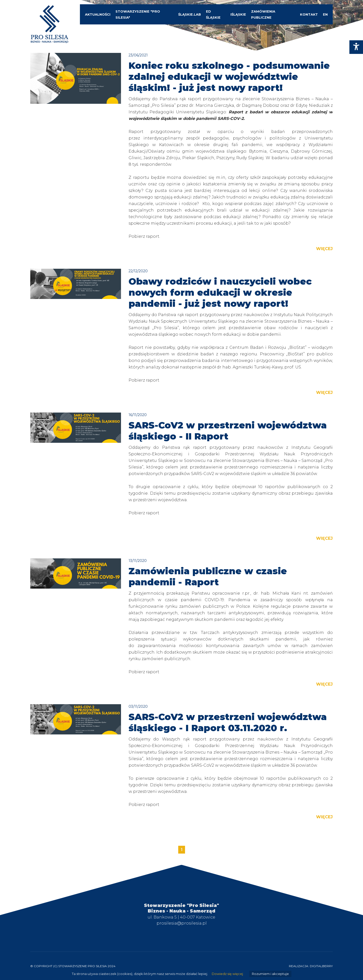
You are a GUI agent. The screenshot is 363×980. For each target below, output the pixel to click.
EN (325, 14)
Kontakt (309, 14)
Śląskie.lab (190, 14)
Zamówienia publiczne (263, 14)
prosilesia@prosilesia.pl (182, 923)
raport (153, 236)
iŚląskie (238, 14)
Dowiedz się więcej (227, 974)
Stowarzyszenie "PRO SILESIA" (138, 14)
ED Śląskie (213, 14)
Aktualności (98, 14)
